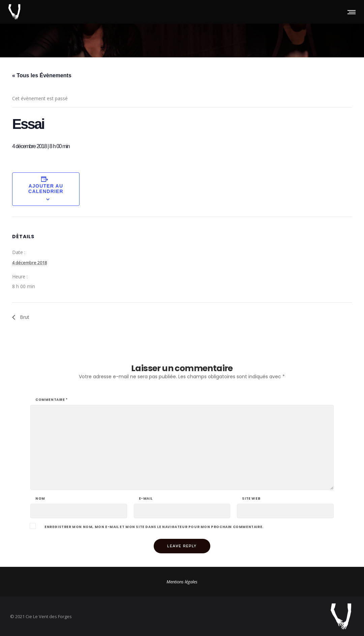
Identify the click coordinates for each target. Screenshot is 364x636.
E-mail (146, 499)
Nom (40, 499)
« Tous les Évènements (42, 75)
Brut (24, 317)
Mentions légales (182, 582)
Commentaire (52, 400)
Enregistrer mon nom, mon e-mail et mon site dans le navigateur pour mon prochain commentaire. (154, 527)
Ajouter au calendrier (46, 189)
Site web (251, 499)
